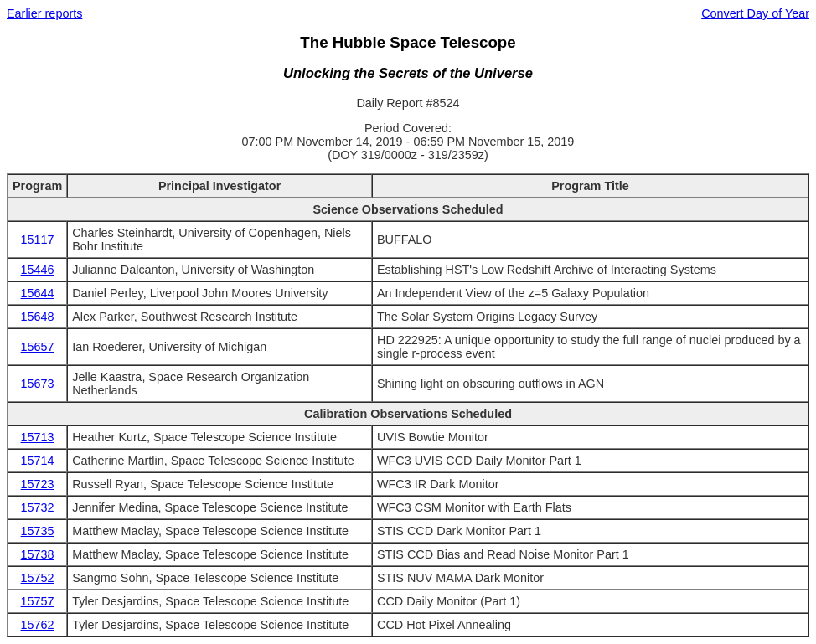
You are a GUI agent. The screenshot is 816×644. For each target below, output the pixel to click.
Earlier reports (44, 13)
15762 (38, 625)
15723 (38, 484)
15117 (38, 240)
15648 (38, 317)
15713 (38, 437)
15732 (38, 507)
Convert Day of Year (755, 13)
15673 (38, 384)
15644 (38, 293)
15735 (38, 531)
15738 (38, 554)
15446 (38, 270)
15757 (38, 601)
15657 (38, 347)
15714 (38, 461)
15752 (38, 578)
